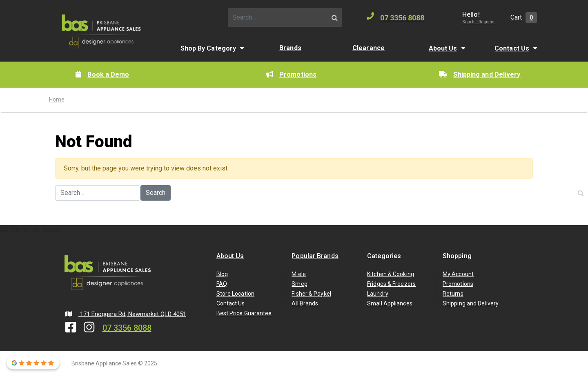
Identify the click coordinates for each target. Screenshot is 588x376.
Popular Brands (315, 256)
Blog (222, 274)
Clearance (369, 48)
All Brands (305, 303)
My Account (458, 274)
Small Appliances (390, 303)
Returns (453, 294)
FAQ (222, 284)
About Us (443, 48)
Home (57, 100)
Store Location (235, 294)
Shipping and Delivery (480, 74)
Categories (384, 256)
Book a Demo (102, 74)
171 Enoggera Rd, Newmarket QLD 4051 (126, 314)
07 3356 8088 (395, 17)
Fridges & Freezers (391, 284)
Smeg (299, 284)
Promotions (291, 74)
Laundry (378, 294)
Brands (290, 48)
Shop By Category (208, 48)
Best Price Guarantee (244, 313)
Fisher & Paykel (311, 294)
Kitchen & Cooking (391, 274)
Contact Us (512, 48)
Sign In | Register (479, 22)
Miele (299, 274)
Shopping (457, 256)
